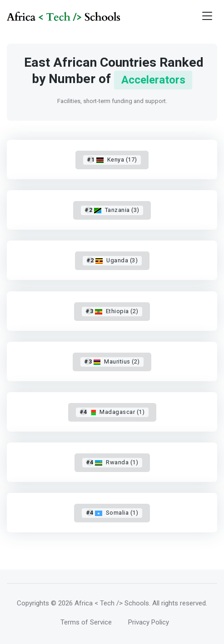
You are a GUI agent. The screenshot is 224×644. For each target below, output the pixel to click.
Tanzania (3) (112, 210)
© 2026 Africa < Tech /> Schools (100, 603)
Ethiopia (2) (112, 311)
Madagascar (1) (112, 412)
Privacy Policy (149, 622)
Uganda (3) (112, 260)
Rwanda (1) (112, 462)
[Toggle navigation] (207, 16)
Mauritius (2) (112, 361)
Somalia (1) (112, 513)
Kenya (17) (112, 160)
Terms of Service (86, 622)
